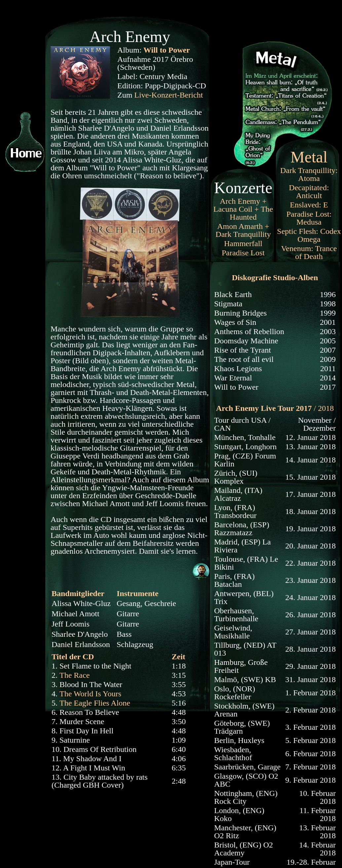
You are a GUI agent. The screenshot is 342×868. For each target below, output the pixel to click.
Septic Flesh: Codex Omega (309, 235)
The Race (75, 675)
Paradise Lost (243, 253)
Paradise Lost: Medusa (309, 218)
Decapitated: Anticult (309, 192)
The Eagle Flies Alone (95, 703)
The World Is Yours (90, 694)
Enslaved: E (309, 205)
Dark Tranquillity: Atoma (309, 174)
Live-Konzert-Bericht (169, 95)
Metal (309, 157)
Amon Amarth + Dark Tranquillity (243, 230)
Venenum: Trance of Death (309, 252)
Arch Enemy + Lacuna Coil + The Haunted (243, 209)
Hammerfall (243, 243)
